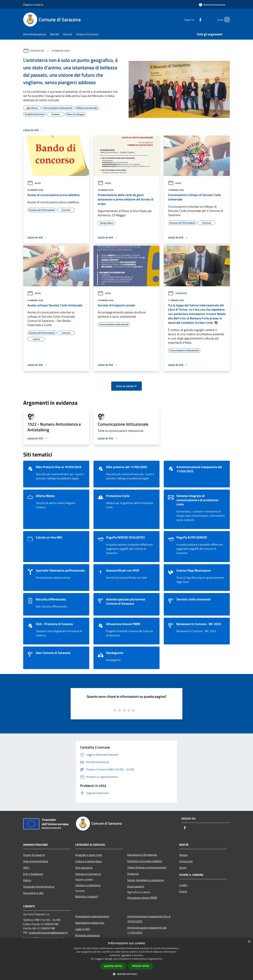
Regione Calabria (33, 5)
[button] (126, 974)
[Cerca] (226, 20)
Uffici (26, 868)
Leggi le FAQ (83, 929)
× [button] (249, 942)
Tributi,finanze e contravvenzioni (147, 867)
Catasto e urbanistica (88, 885)
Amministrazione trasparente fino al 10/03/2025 (149, 919)
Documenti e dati (33, 893)
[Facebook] (194, 19)
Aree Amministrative (36, 861)
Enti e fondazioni (33, 874)
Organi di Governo (34, 855)
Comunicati (37, 51)
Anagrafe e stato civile (89, 855)
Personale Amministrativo (39, 887)
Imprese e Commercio (88, 874)
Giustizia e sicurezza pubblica (145, 861)
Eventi (183, 891)
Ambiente (133, 874)
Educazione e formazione (142, 855)
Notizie (183, 855)
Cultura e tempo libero (89, 861)
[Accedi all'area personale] (212, 5)
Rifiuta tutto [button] (141, 966)
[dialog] (126, 959)
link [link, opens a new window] (160, 959)
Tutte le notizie (126, 386)
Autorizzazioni (136, 886)
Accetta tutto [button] (113, 966)
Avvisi (34, 183)
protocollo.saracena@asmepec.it (48, 932)
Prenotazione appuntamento (92, 916)
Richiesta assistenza (87, 935)
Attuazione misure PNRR (142, 898)
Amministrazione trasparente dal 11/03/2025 (147, 930)
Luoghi (183, 885)
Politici (27, 880)
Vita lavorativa (84, 868)
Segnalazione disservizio (90, 923)
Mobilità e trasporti (87, 896)
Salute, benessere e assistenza (145, 880)
